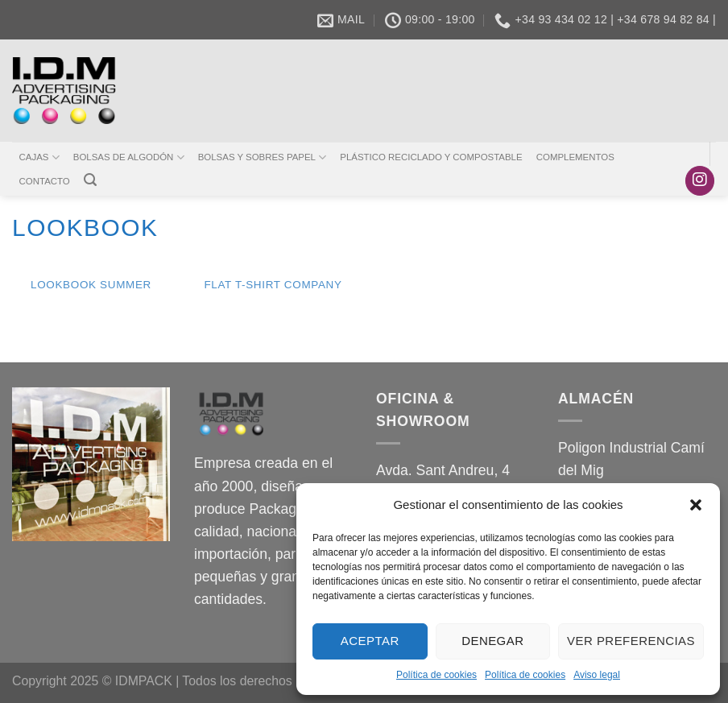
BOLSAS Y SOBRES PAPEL (262, 157)
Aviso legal (597, 675)
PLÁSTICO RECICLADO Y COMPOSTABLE (431, 157)
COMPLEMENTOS (575, 157)
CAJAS (39, 157)
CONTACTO (45, 181)
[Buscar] (90, 180)
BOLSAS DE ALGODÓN (129, 157)
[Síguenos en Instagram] (700, 181)
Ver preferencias (631, 641)
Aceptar (370, 641)
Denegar (492, 641)
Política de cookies (436, 675)
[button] (696, 505)
